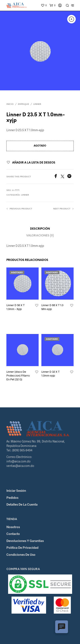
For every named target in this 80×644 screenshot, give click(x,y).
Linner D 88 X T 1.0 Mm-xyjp (52, 307)
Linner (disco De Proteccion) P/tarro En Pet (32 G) (18, 375)
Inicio (10, 104)
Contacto (13, 534)
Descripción (40, 229)
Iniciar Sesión (16, 490)
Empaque (23, 104)
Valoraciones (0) (40, 236)
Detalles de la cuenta (22, 504)
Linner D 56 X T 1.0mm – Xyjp (15, 307)
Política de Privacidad (22, 547)
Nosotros (13, 527)
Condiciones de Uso (21, 554)
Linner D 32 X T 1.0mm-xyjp (50, 374)
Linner (37, 104)
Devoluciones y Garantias (25, 541)
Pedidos (12, 498)
